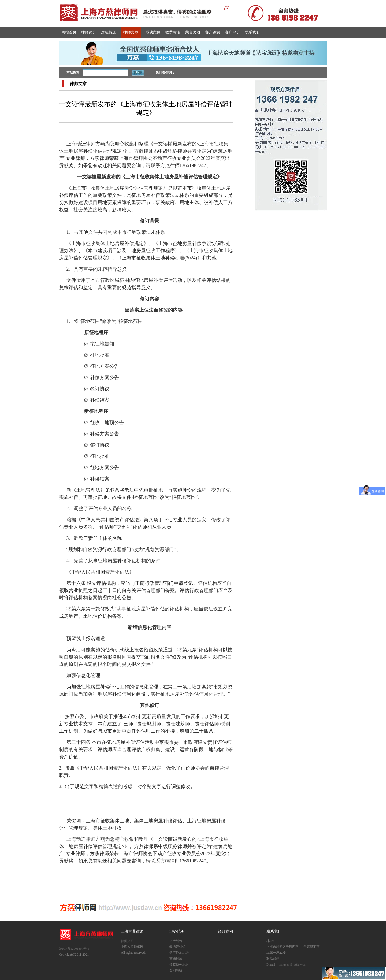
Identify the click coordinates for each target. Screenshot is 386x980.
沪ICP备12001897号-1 (74, 949)
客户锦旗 (213, 32)
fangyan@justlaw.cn (292, 964)
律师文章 (131, 32)
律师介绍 (127, 941)
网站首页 (69, 32)
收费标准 (173, 32)
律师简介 (89, 32)
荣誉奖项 (193, 32)
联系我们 (252, 32)
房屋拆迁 (109, 32)
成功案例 (153, 32)
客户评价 (232, 32)
